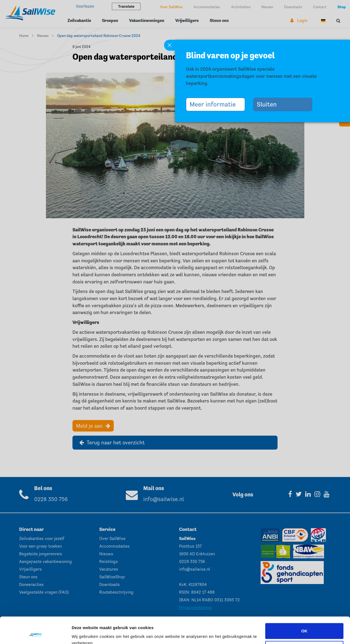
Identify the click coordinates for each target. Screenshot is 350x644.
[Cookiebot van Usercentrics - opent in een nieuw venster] (35, 633)
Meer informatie (215, 104)
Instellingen (83, 633)
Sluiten (269, 104)
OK (304, 606)
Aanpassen (305, 624)
